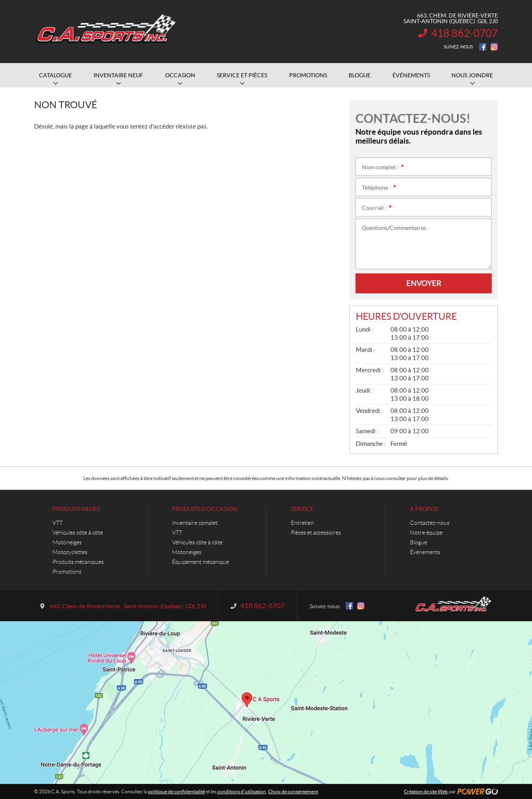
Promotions (67, 572)
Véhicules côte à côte (78, 533)
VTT (58, 523)
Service (302, 509)
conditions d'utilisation (242, 791)
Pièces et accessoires (316, 533)
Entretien (302, 523)
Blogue (419, 542)
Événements (425, 552)
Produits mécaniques (78, 562)
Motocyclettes (70, 552)
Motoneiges (67, 542)
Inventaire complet (195, 523)
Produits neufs (76, 509)
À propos (424, 509)
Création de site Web (426, 791)
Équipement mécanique (201, 562)
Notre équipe (426, 533)
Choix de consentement (293, 791)
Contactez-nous (430, 523)
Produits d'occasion (205, 509)
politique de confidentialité (177, 791)
